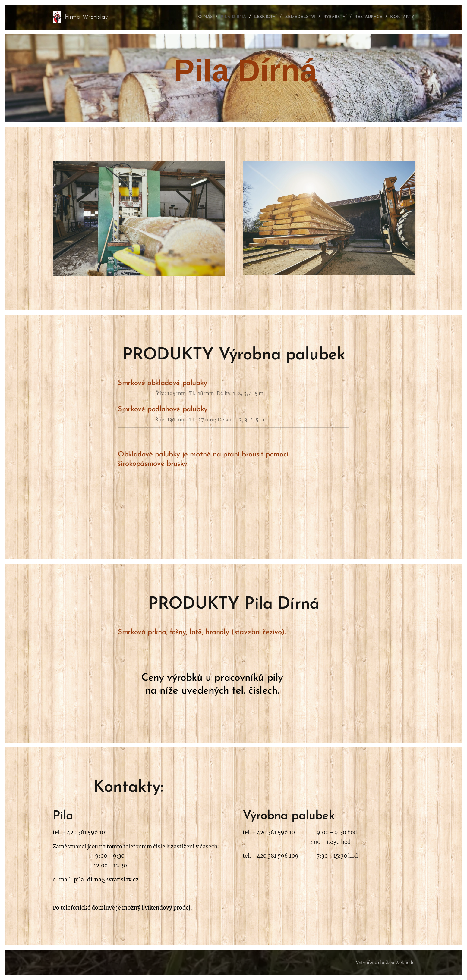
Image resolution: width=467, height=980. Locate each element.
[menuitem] (182, 17)
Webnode (405, 963)
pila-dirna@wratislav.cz (106, 879)
